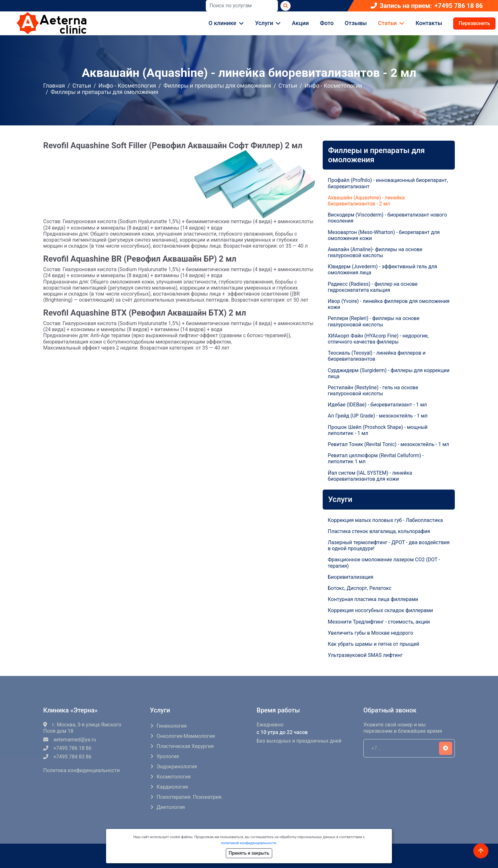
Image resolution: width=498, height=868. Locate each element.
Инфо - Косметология (127, 86)
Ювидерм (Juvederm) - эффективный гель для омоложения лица (382, 270)
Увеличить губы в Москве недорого (370, 633)
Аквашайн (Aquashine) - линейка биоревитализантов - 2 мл (366, 201)
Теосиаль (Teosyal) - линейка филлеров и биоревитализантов (377, 356)
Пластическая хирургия (185, 746)
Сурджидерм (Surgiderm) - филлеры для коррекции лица (389, 373)
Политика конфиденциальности (81, 770)
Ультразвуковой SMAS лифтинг (365, 655)
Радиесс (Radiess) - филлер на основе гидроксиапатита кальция (373, 287)
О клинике (222, 23)
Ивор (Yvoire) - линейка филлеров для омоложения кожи (389, 304)
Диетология (171, 807)
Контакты (429, 23)
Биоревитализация (350, 577)
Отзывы (356, 23)
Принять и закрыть (249, 853)
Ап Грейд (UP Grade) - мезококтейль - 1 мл (378, 416)
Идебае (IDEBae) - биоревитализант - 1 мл (377, 405)
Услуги (264, 23)
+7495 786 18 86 (459, 6)
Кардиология (172, 787)
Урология (168, 756)
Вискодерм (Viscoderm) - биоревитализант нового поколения (387, 218)
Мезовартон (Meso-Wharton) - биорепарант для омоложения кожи (384, 235)
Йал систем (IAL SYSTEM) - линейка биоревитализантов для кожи (370, 476)
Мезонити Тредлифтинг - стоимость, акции (379, 622)
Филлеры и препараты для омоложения (217, 86)
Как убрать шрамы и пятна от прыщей (373, 644)
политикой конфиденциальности (249, 843)
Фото (327, 23)
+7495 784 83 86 (67, 757)
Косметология (174, 777)
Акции (300, 23)
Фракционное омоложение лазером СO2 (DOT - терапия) (384, 563)
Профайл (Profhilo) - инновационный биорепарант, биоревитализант (388, 183)
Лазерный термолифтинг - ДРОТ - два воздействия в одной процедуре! (389, 545)
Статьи (387, 23)
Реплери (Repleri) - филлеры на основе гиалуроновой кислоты (374, 321)
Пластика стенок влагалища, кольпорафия (379, 531)
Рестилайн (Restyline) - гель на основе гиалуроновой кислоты (373, 391)
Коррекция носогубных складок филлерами (380, 610)
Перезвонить (474, 23)
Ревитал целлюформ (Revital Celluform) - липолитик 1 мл (376, 458)
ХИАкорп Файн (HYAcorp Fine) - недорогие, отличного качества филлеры (378, 339)
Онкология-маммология (186, 736)
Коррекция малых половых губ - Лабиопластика (385, 520)
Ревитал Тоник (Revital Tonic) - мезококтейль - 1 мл (388, 444)
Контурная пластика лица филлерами (373, 599)
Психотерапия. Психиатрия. (190, 797)
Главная (54, 86)
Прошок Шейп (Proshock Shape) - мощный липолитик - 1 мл (378, 430)
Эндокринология (177, 767)
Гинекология (172, 726)
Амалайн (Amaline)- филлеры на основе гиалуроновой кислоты (375, 252)
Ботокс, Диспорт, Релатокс (360, 588)
